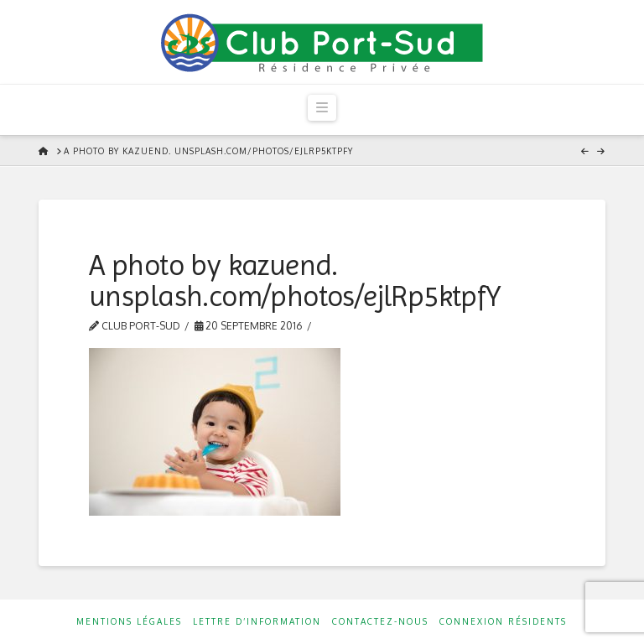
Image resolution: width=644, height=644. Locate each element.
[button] (322, 108)
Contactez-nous (380, 621)
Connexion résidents (503, 621)
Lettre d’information (257, 621)
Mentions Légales (129, 621)
